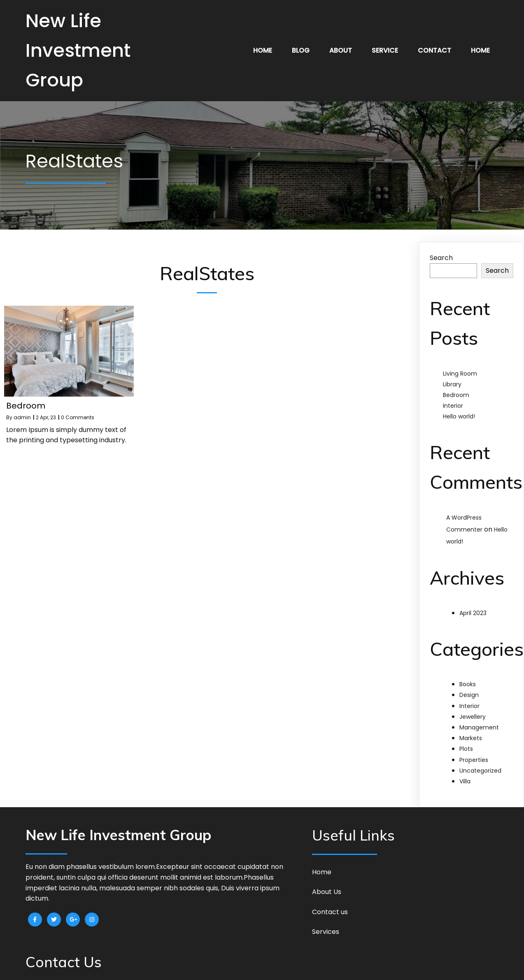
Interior (453, 406)
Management (479, 727)
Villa (465, 781)
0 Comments (78, 417)
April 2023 (473, 613)
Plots (466, 749)
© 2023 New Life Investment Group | (236, 967)
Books (468, 684)
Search (441, 258)
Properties (474, 760)
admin (22, 417)
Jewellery (473, 717)
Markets (471, 738)
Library (452, 384)
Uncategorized (480, 771)
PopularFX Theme (316, 967)
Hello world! (459, 416)
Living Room (460, 374)
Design (469, 695)
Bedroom (456, 395)
